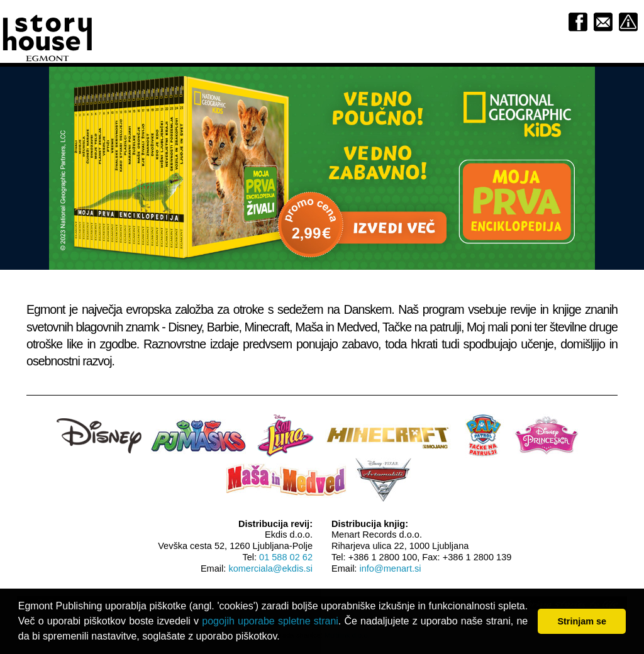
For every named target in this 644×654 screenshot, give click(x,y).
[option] (322, 168)
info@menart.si (390, 568)
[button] (284, 638)
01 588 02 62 (286, 557)
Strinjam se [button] (582, 621)
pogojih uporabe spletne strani (270, 621)
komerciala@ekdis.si (270, 568)
